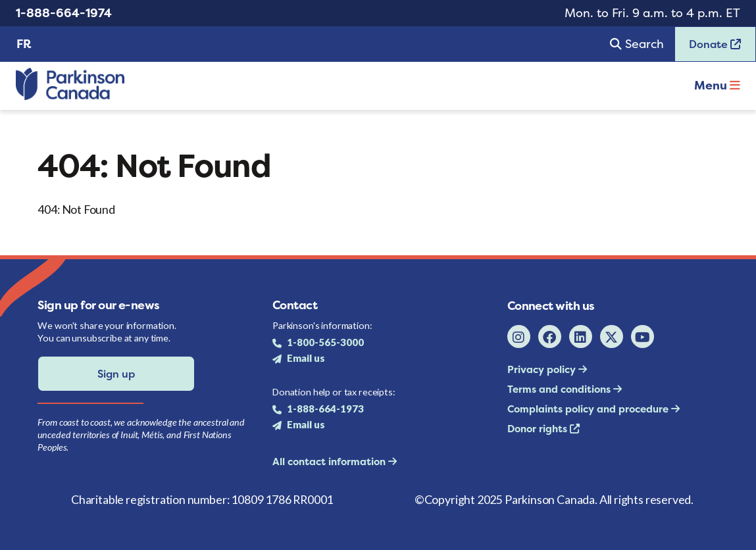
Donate (708, 48)
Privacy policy (543, 369)
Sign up (116, 374)
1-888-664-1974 (64, 13)
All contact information (330, 462)
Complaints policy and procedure (589, 409)
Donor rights (539, 429)
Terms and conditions (560, 389)
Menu (717, 85)
